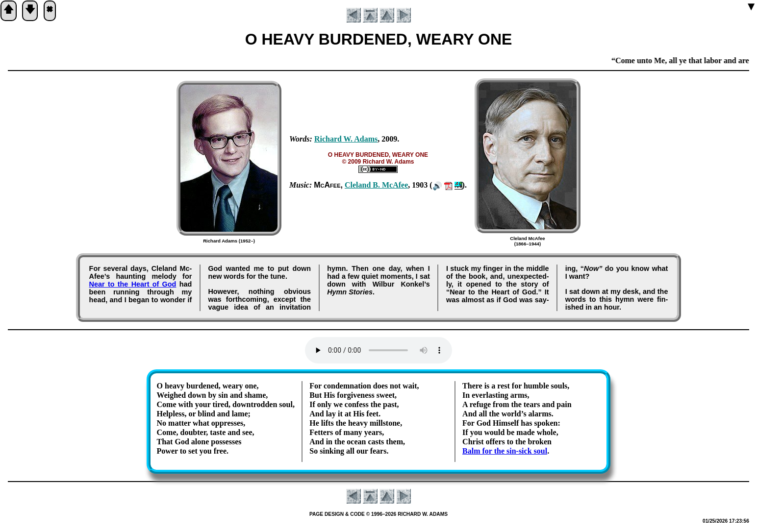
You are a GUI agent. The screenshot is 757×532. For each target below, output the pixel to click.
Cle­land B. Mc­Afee (376, 185)
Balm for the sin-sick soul (505, 451)
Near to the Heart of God (133, 284)
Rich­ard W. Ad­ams (346, 139)
